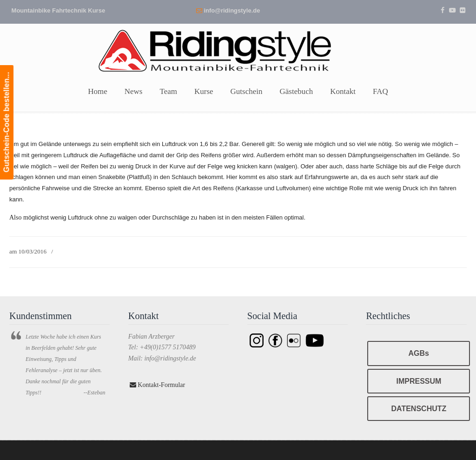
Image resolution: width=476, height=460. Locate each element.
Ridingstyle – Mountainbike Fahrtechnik (238, 50)
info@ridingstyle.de (232, 10)
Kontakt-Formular (157, 385)
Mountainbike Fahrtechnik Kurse (59, 10)
